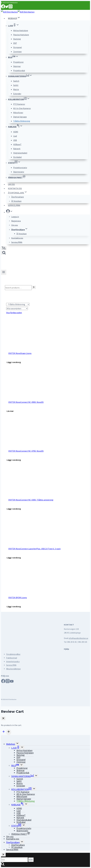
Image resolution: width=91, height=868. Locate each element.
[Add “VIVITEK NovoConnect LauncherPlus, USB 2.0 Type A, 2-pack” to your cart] (14, 558)
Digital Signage (20, 117)
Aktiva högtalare (21, 30)
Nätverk (17, 149)
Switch (16, 81)
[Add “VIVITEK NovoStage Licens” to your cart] (14, 362)
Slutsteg (17, 39)
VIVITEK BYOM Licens (18, 598)
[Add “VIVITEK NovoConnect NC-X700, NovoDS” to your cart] (14, 460)
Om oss (11, 184)
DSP (15, 43)
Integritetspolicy (13, 662)
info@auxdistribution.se (78, 638)
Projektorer (18, 62)
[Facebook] (3, 8)
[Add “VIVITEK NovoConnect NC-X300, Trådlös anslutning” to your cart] (14, 509)
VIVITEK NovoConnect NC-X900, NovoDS (26, 402)
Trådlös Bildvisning (22, 121)
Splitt (16, 85)
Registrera (16, 221)
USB (15, 140)
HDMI (17, 132)
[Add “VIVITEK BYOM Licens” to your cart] (14, 606)
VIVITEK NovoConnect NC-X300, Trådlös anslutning (31, 500)
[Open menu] (4, 272)
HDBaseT (17, 144)
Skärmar (17, 66)
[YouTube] (12, 682)
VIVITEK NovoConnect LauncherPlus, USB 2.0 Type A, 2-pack (34, 549)
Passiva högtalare (21, 35)
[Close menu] (1, 738)
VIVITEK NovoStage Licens (20, 353)
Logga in (15, 217)
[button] (11, 212)
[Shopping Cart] (4, 248)
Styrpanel (18, 47)
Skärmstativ (19, 172)
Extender (17, 94)
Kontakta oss (15, 188)
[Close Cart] (3, 718)
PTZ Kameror (19, 104)
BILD (15, 765)
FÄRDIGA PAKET (17, 177)
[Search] (34, 287)
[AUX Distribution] (18, 12)
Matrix (16, 89)
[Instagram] (11, 8)
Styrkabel (17, 157)
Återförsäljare (18, 197)
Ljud (15, 136)
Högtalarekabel (20, 153)
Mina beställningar (13, 669)
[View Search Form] (3, 253)
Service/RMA (14, 205)
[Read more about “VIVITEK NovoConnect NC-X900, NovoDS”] (10, 411)
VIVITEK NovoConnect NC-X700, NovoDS (26, 451)
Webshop (11, 744)
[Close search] (3, 855)
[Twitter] (7, 8)
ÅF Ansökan (16, 201)
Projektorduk (19, 70)
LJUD (15, 747)
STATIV (16, 825)
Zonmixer (17, 52)
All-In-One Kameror (22, 108)
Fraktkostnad (12, 658)
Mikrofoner (18, 113)
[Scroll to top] (4, 732)
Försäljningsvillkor (13, 654)
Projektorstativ (20, 168)
